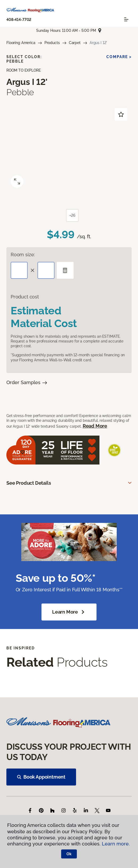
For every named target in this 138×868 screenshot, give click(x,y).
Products (52, 43)
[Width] (46, 270)
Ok (69, 854)
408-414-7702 (19, 20)
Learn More (69, 612)
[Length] (19, 270)
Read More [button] (95, 426)
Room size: (23, 255)
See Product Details (29, 483)
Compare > (119, 57)
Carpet (75, 43)
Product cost (25, 297)
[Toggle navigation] (126, 19)
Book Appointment (41, 777)
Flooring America (21, 43)
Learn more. (116, 844)
